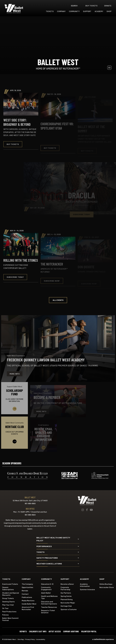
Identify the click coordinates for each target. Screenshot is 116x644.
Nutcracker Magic (68, 603)
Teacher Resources (49, 607)
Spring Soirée (66, 596)
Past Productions (9, 611)
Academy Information (85, 585)
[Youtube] (91, 510)
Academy (99, 11)
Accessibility (41, 639)
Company (61, 11)
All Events (58, 300)
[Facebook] (87, 510)
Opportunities (27, 587)
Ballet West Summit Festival (10, 619)
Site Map (21, 639)
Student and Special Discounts (11, 594)
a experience (103, 639)
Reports (23, 631)
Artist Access (55, 631)
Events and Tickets (10, 584)
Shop (109, 11)
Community (74, 11)
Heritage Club (66, 606)
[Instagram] (83, 510)
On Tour (5, 608)
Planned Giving (67, 599)
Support (87, 11)
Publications (27, 597)
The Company (27, 584)
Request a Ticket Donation (48, 611)
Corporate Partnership (65, 588)
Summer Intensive (87, 589)
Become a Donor (67, 584)
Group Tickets (8, 598)
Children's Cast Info (38, 631)
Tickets (50, 11)
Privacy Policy (30, 639)
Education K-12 (47, 584)
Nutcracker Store (107, 587)
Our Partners (66, 593)
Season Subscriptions (8, 588)
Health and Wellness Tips (49, 597)
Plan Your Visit (8, 605)
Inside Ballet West (29, 604)
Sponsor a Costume (69, 609)
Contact (25, 594)
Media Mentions (28, 600)
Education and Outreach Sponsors (49, 603)
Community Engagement (46, 588)
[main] (58, 235)
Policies (5, 615)
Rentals (25, 591)
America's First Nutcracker (28, 608)
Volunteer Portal (89, 631)
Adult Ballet (46, 593)
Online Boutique (106, 584)
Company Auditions (71, 631)
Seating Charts (8, 602)
